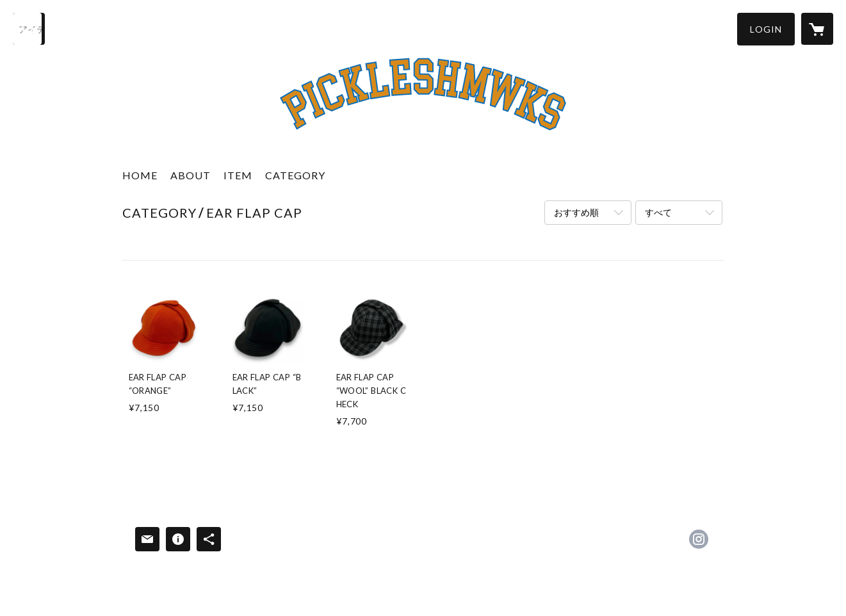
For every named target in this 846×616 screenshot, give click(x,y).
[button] (766, 29)
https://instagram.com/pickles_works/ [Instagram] (699, 539)
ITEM (238, 175)
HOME (140, 175)
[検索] (29, 29)
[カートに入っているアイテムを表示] (817, 29)
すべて (658, 212)
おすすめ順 (576, 212)
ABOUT (191, 175)
